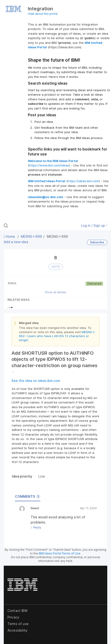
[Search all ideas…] (34, 226)
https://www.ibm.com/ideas (49, 165)
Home (10, 236)
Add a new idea (16, 242)
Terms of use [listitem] (18, 624)
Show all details (55, 292)
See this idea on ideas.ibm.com (36, 381)
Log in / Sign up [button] (94, 225)
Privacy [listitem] (13, 617)
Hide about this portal (43, 14)
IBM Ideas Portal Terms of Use (59, 553)
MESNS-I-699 (31, 236)
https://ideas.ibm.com (83, 181)
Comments (28, 497)
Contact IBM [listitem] (17, 611)
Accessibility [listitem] (17, 630)
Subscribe (97, 242)
